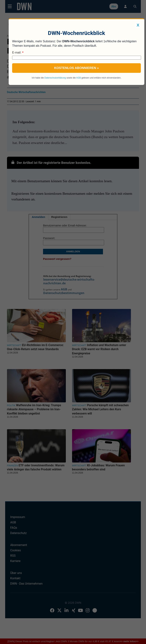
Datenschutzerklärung (55, 78)
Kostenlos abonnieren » (77, 68)
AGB (78, 78)
